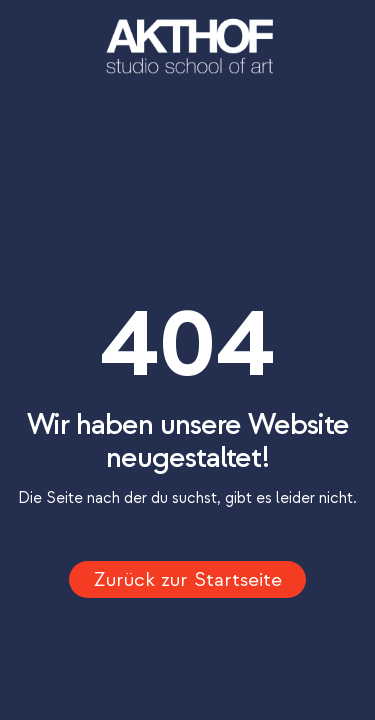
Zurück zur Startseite (188, 579)
